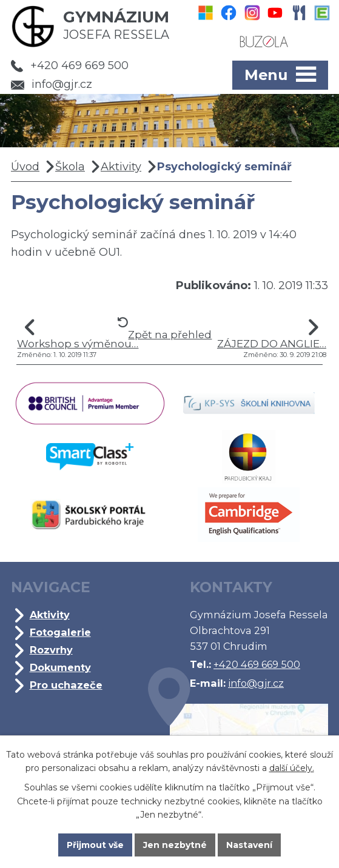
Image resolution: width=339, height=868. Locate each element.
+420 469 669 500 (70, 65)
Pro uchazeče (66, 685)
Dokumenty (60, 667)
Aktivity (121, 167)
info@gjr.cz (52, 84)
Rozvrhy (51, 650)
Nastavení (249, 845)
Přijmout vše (95, 845)
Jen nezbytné (175, 845)
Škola (70, 167)
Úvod (25, 167)
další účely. (292, 769)
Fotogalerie (60, 632)
